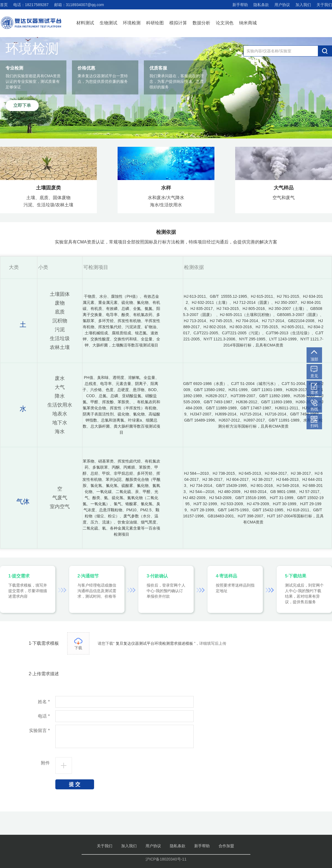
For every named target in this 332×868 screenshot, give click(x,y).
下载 (78, 644)
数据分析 (201, 23)
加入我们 (303, 5)
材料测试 (85, 23)
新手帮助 (240, 5)
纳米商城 (248, 23)
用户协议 (282, 5)
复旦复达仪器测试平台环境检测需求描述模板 (154, 643)
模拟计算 (178, 23)
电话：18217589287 (31, 5)
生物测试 (108, 23)
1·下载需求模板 (44, 643)
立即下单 (22, 105)
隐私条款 (261, 5)
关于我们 (324, 5)
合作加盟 (226, 846)
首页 (4, 5)
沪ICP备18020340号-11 (166, 859)
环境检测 (132, 23)
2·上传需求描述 (44, 674)
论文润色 (225, 23)
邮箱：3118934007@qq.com (79, 5)
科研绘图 (155, 23)
